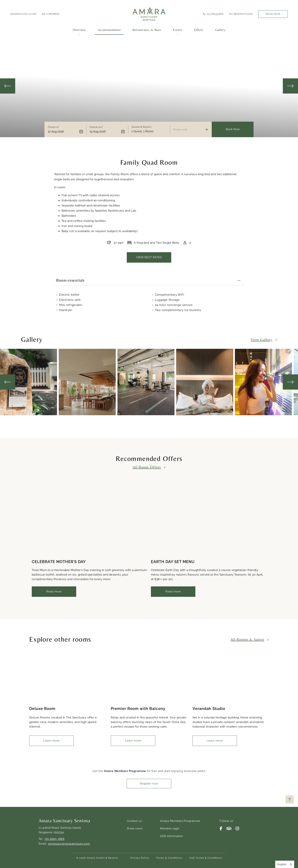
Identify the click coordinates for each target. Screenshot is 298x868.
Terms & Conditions (169, 858)
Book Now (273, 14)
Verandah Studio (209, 709)
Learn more (52, 741)
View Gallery (262, 339)
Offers (199, 30)
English (282, 864)
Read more (54, 592)
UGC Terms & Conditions (205, 858)
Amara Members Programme (180, 821)
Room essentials (70, 281)
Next (290, 86)
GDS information (172, 836)
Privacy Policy (140, 858)
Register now (149, 783)
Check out (96, 127)
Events (178, 30)
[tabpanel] (29, 382)
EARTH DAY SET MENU (173, 562)
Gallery (220, 30)
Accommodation (109, 30)
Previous (8, 86)
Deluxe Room (42, 709)
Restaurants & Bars (147, 30)
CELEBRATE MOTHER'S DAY (59, 562)
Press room (135, 829)
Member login (170, 829)
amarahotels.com (23, 14)
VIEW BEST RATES (149, 257)
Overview (79, 30)
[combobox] (285, 864)
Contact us (134, 821)
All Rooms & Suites (247, 639)
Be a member (51, 14)
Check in (53, 127)
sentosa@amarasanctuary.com (69, 844)
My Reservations (241, 14)
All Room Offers (147, 467)
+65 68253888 (215, 14)
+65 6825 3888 (54, 839)
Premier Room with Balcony (138, 709)
